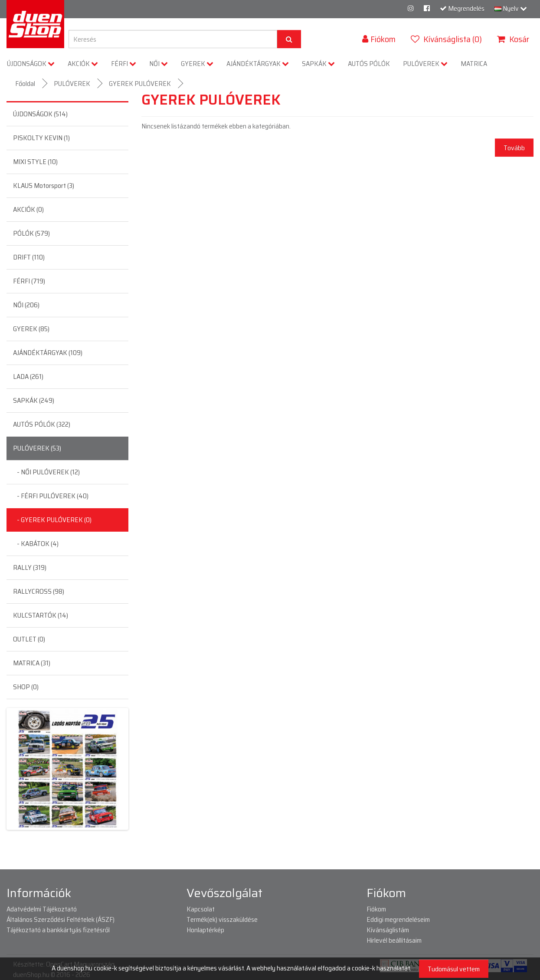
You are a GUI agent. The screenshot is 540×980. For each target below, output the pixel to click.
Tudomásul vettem (454, 969)
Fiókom (376, 909)
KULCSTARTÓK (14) (41, 615)
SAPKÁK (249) (34, 400)
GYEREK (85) (31, 329)
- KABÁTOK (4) (36, 544)
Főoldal (25, 84)
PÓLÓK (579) (31, 233)
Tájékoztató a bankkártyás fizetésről (58, 930)
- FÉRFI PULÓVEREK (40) (51, 496)
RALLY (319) (30, 567)
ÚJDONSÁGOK (31, 64)
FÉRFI (124, 64)
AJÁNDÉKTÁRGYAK (258, 64)
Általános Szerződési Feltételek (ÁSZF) (61, 919)
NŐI (159, 64)
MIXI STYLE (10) (35, 162)
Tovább (514, 148)
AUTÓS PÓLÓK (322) (42, 424)
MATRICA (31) (32, 663)
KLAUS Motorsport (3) (44, 186)
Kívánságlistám (388, 930)
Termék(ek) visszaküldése (222, 919)
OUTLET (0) (29, 639)
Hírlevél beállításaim (394, 940)
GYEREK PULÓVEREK (140, 84)
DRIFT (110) (29, 257)
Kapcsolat (201, 909)
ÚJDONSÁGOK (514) (40, 114)
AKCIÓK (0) (28, 209)
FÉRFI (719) (29, 281)
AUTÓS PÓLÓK (369, 64)
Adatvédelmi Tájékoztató (42, 909)
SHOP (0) (26, 687)
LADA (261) (28, 377)
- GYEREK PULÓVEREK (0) (52, 520)
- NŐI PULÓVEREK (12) (46, 472)
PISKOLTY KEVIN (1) (41, 138)
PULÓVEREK (425, 64)
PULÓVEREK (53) (37, 448)
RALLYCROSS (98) (39, 591)
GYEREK (197, 64)
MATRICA (474, 64)
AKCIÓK (83, 64)
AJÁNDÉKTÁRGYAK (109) (48, 353)
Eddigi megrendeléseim (398, 919)
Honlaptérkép (205, 930)
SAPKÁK (318, 64)
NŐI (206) (26, 305)
